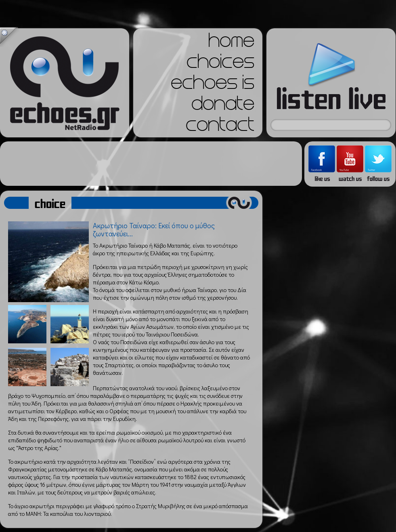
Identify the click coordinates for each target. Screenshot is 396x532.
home (231, 43)
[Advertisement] (151, 164)
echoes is (213, 85)
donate (223, 106)
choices (220, 64)
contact (220, 127)
